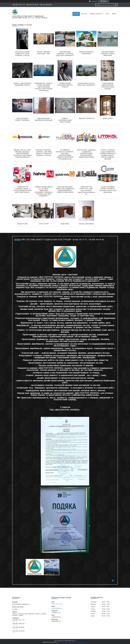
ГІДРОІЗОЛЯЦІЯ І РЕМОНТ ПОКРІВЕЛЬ (22, 119)
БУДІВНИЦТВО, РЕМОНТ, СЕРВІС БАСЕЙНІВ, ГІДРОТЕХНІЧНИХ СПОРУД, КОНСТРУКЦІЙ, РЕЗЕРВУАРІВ (44, 87)
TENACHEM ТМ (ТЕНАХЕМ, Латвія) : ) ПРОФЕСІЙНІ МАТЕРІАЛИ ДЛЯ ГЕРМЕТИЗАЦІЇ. (22, 190)
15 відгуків (94, 1)
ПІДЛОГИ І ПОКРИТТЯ (86, 119)
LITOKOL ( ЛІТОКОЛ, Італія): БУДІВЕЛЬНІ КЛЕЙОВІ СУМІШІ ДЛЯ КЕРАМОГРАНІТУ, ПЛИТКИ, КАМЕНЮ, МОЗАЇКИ (108, 155)
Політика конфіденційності (80, 642)
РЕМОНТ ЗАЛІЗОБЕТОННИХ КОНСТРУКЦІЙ (65, 120)
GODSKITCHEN (22, 224)
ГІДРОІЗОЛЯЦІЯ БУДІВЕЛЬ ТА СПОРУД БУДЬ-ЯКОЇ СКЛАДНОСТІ (65, 54)
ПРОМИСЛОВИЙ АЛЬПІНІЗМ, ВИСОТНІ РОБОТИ (65, 85)
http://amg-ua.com (57, 604)
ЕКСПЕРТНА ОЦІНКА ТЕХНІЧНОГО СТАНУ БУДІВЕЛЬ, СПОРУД (22, 54)
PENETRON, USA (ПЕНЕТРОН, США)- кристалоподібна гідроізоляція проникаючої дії (86, 191)
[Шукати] (116, 5)
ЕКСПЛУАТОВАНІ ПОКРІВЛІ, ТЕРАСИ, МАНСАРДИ (108, 54)
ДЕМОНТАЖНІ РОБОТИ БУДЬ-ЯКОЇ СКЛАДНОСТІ (86, 84)
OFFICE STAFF (44, 224)
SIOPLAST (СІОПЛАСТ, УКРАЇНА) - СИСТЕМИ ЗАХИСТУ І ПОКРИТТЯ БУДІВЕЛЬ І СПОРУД (44, 153)
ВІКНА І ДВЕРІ (108, 119)
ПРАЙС (114, 14)
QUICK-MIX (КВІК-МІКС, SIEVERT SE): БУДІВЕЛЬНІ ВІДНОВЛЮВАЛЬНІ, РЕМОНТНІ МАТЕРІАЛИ (65, 190)
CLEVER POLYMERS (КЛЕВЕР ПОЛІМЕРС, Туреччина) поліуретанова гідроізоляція (108, 190)
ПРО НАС (84, 14)
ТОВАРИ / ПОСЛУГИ (95, 14)
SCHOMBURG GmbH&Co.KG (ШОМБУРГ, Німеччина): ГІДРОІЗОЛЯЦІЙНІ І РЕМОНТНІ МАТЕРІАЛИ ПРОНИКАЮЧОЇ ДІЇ (65, 155)
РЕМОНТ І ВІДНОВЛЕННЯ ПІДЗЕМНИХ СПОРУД (22, 84)
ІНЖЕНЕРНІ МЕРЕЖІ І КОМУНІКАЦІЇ (86, 53)
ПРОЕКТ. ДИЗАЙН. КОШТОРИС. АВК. (44, 53)
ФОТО (108, 14)
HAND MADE (65, 224)
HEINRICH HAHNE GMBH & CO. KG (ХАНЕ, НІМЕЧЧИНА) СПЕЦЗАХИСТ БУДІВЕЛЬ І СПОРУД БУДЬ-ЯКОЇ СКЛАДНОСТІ (44, 191)
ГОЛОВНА (76, 14)
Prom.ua (74, 641)
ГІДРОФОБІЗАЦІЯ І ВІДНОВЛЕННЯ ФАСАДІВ (44, 119)
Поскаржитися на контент (66, 642)
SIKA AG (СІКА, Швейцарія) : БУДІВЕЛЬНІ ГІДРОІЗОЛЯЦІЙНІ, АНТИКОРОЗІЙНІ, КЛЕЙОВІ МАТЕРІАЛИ (86, 154)
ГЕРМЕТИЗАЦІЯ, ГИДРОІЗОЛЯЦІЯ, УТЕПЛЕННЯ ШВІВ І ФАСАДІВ (108, 86)
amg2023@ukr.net (57, 608)
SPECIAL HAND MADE (86, 224)
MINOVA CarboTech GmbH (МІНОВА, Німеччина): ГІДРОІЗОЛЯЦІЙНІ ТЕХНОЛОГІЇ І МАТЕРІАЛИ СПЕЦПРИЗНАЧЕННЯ (22, 154)
